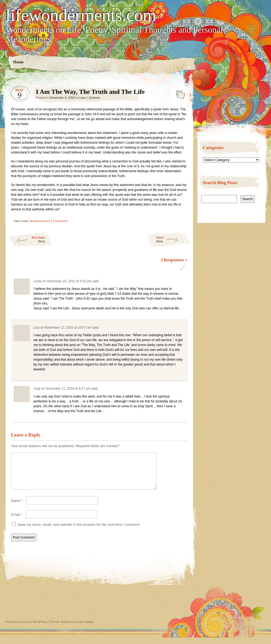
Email (17, 521)
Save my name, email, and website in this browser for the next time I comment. (79, 531)
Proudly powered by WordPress (27, 628)
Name (17, 507)
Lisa (37, 328)
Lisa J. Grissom (90, 98)
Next (173, 239)
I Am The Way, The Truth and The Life (179, 93)
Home (18, 62)
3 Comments (59, 221)
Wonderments (39, 221)
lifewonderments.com (81, 15)
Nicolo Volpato (84, 628)
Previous (27, 239)
